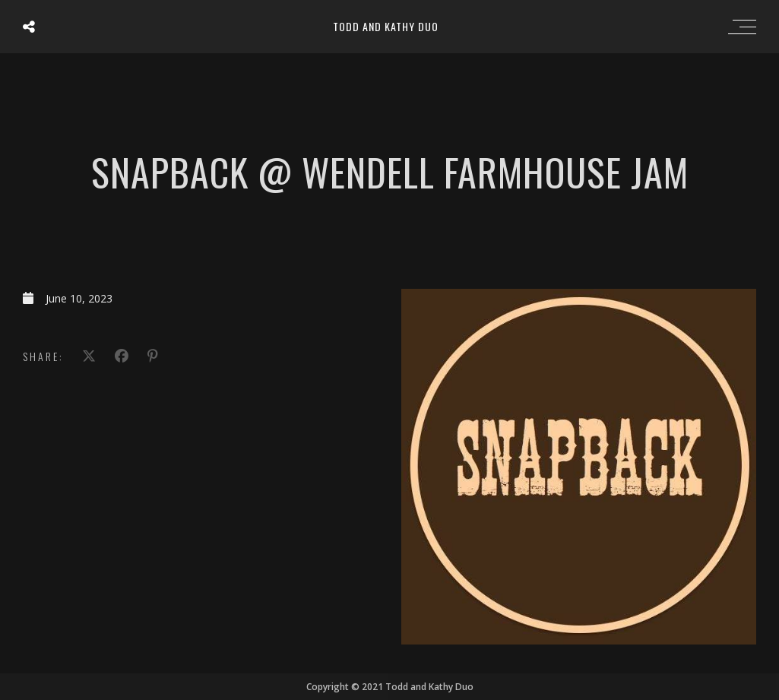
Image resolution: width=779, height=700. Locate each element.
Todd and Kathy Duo (386, 26)
